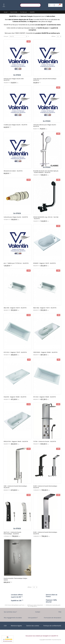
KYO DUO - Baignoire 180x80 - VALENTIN (44, 397)
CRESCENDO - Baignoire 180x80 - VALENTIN (45, 352)
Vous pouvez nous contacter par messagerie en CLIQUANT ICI (42, 636)
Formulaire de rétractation (53, 618)
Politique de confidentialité (52, 626)
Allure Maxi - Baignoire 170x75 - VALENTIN (45, 308)
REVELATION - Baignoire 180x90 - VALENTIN (16, 441)
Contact (38, 612)
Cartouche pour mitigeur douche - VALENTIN (16, 217)
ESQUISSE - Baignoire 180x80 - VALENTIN (15, 397)
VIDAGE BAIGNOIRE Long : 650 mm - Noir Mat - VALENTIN (46, 218)
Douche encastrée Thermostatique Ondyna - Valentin (16, 579)
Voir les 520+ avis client (8, 641)
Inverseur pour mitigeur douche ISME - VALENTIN (14, 79)
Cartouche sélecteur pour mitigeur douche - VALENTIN (45, 125)
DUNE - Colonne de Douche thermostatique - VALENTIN (45, 533)
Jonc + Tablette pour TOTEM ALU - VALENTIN (16, 263)
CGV (5, 626)
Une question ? (33, 618)
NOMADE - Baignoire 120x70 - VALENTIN (44, 263)
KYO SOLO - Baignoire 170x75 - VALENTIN (15, 352)
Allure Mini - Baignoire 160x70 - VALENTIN (15, 308)
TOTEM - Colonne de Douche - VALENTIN (45, 441)
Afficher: (54, 36)
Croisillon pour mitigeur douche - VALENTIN (15, 125)
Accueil (6, 12)
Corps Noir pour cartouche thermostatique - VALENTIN (45, 79)
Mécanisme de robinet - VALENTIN (13, 171)
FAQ (60, 612)
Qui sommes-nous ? (10, 612)
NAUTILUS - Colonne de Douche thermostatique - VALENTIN (12, 533)
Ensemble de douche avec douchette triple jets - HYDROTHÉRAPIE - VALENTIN (46, 172)
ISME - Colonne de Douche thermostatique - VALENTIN (16, 487)
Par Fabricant (23, 12)
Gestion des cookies (33, 626)
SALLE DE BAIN (14, 12)
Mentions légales (16, 626)
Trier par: (6, 36)
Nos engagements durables (13, 618)
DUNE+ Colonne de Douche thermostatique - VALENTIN (45, 487)
